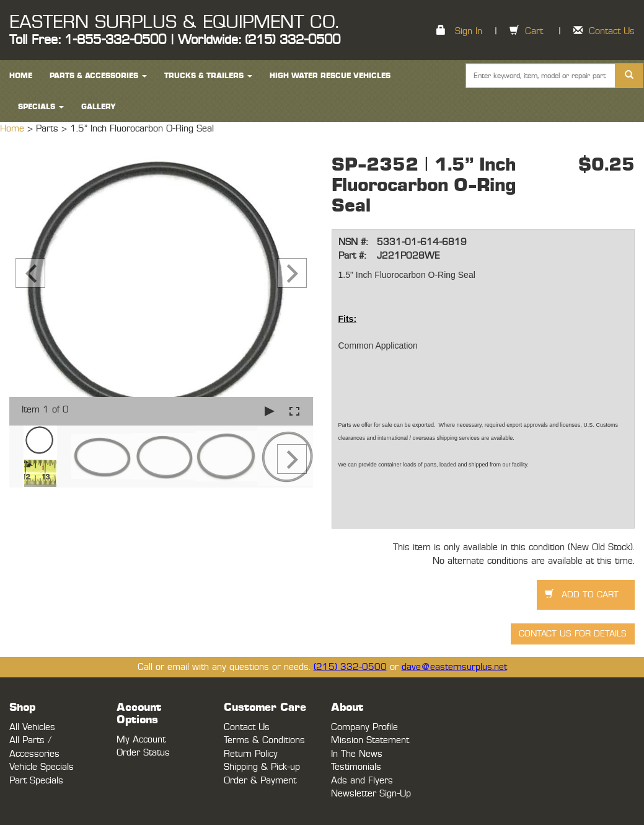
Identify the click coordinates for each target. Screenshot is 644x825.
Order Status (143, 753)
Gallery (99, 107)
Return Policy (251, 754)
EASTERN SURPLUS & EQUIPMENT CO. (174, 22)
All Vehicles (32, 727)
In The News (357, 754)
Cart (534, 31)
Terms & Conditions (264, 740)
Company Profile (364, 727)
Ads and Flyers (362, 781)
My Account (141, 740)
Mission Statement (370, 740)
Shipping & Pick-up (262, 767)
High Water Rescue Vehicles (330, 76)
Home (14, 129)
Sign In (469, 31)
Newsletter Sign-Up (371, 794)
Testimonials (356, 767)
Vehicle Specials (42, 767)
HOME (21, 76)
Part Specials (36, 781)
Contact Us (612, 31)
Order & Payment (260, 781)
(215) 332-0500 (350, 667)
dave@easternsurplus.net (454, 667)
